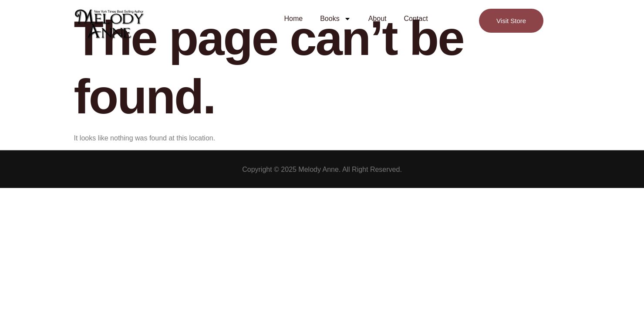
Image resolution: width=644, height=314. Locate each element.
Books (335, 19)
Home (294, 19)
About (378, 19)
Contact (416, 19)
